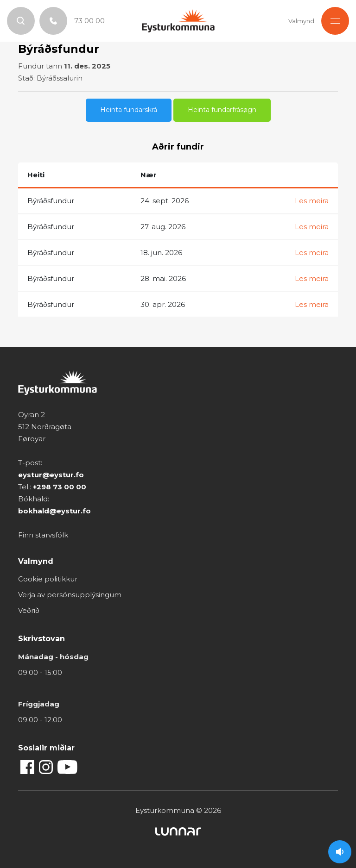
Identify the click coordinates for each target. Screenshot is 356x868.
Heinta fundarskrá (129, 110)
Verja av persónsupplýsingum (70, 595)
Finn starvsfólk (43, 535)
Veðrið (29, 610)
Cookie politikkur (48, 579)
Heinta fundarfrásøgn (222, 110)
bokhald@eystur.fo (54, 511)
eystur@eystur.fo (51, 475)
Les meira (312, 201)
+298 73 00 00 (60, 487)
